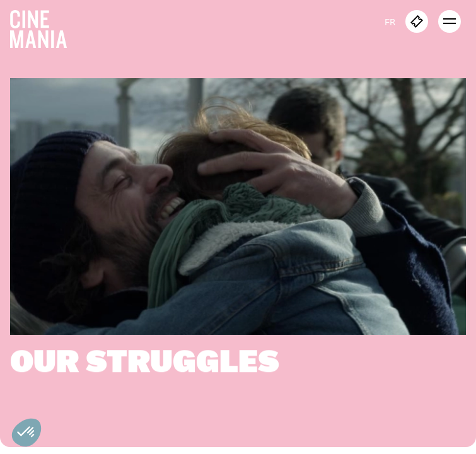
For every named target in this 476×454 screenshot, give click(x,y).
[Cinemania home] (44, 26)
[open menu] (450, 21)
